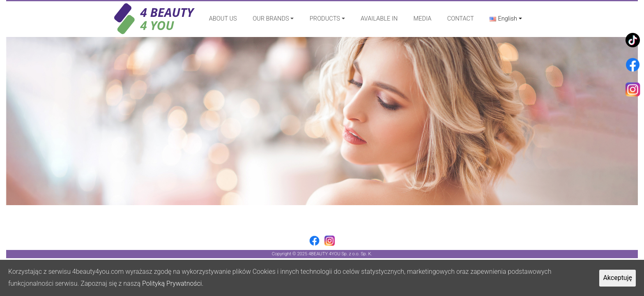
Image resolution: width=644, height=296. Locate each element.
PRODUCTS (325, 18)
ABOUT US (223, 18)
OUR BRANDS (271, 18)
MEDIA (423, 18)
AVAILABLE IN (379, 18)
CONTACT (461, 18)
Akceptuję (618, 278)
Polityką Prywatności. (173, 283)
